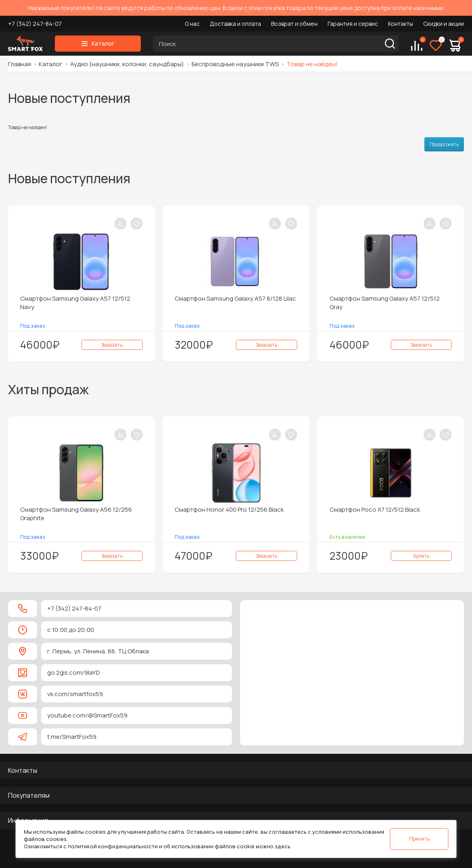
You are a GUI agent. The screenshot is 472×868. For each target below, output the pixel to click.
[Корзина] (455, 46)
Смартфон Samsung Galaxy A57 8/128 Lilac (235, 298)
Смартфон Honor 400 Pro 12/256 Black (229, 509)
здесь (283, 846)
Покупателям (29, 795)
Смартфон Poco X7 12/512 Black (375, 509)
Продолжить (444, 144)
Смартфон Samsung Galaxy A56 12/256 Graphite (76, 514)
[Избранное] (436, 46)
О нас (192, 24)
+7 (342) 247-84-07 (35, 24)
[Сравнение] (417, 46)
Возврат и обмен (294, 24)
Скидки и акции (444, 24)
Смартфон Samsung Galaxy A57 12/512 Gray (385, 303)
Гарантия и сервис (353, 24)
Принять (419, 839)
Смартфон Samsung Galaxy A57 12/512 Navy (75, 303)
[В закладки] (136, 224)
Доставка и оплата (235, 24)
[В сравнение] (120, 224)
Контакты (401, 24)
